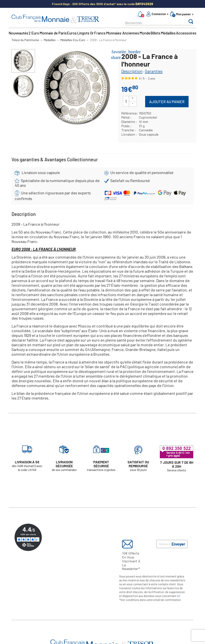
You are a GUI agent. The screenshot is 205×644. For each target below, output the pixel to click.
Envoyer (178, 544)
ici (179, 596)
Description (132, 71)
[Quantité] (126, 101)
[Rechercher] (152, 23)
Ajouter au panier (167, 102)
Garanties (154, 71)
